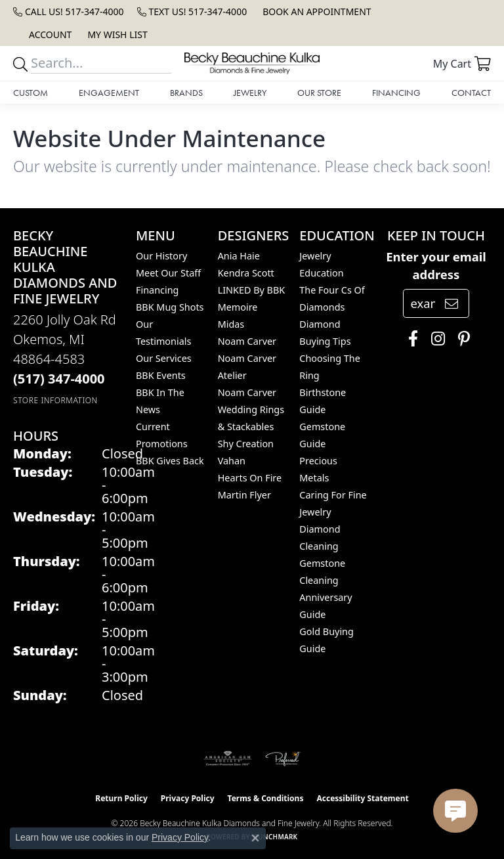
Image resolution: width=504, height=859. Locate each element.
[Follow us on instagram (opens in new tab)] (435, 339)
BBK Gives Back (170, 461)
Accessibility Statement (362, 798)
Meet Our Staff (168, 273)
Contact (471, 93)
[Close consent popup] (255, 838)
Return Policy (121, 798)
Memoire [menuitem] (238, 307)
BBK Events (161, 375)
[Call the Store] (59, 379)
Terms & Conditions (266, 798)
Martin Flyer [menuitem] (244, 495)
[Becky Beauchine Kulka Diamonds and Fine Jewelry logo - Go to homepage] (252, 63)
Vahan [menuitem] (232, 461)
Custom (31, 93)
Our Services (164, 358)
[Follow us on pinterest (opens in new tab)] (461, 339)
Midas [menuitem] (231, 324)
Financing (396, 93)
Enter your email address (436, 266)
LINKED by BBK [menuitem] (252, 290)
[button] (49, 34)
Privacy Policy (188, 798)
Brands (186, 93)
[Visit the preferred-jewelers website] (283, 759)
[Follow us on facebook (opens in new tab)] (410, 339)
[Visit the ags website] (228, 759)
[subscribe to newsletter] (451, 303)
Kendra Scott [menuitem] (246, 273)
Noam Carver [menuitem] (247, 341)
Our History (161, 256)
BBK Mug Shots (170, 307)
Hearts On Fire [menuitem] (250, 478)
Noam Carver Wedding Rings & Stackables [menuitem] (251, 409)
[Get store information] (55, 400)
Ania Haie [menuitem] (239, 256)
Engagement (109, 93)
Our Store (319, 93)
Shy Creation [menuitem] (246, 444)
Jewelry (250, 93)
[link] (69, 11)
